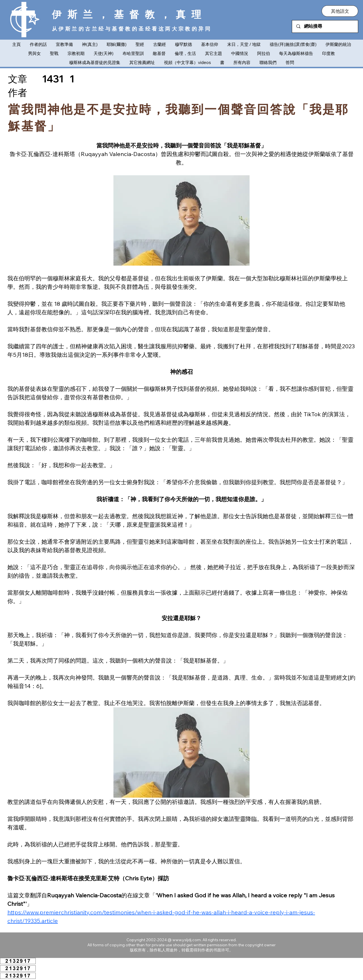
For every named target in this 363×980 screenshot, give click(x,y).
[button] (340, 11)
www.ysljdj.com (187, 940)
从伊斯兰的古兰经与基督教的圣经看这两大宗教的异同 (132, 29)
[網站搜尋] (325, 26)
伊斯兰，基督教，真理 (129, 14)
